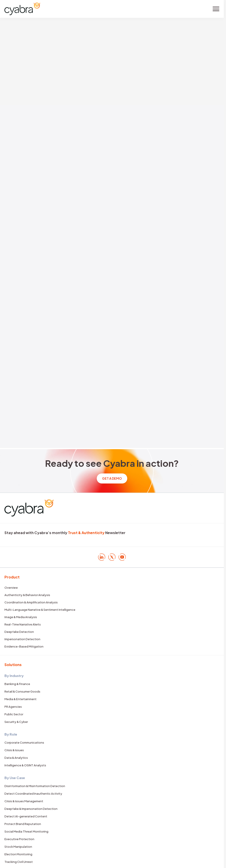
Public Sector (14, 714)
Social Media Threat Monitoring (26, 831)
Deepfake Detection (19, 632)
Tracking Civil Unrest (19, 862)
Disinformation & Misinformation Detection (35, 786)
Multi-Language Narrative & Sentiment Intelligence (40, 610)
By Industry (14, 676)
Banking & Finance (17, 684)
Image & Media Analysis (21, 617)
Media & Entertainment (21, 699)
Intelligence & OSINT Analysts (25, 765)
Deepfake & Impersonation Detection (31, 809)
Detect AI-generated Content (26, 816)
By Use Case (15, 778)
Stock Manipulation (18, 847)
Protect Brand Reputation (23, 824)
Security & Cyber (16, 722)
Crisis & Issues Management (24, 801)
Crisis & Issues (14, 750)
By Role (11, 734)
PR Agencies (13, 707)
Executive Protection (19, 839)
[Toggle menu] (216, 9)
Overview (11, 588)
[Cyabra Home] (22, 9)
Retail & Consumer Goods (22, 691)
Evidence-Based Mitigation (24, 646)
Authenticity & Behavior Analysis (27, 595)
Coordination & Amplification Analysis (31, 602)
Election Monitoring (18, 854)
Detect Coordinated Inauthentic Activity (33, 794)
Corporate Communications (24, 743)
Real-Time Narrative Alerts (23, 624)
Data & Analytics (16, 758)
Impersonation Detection (22, 639)
